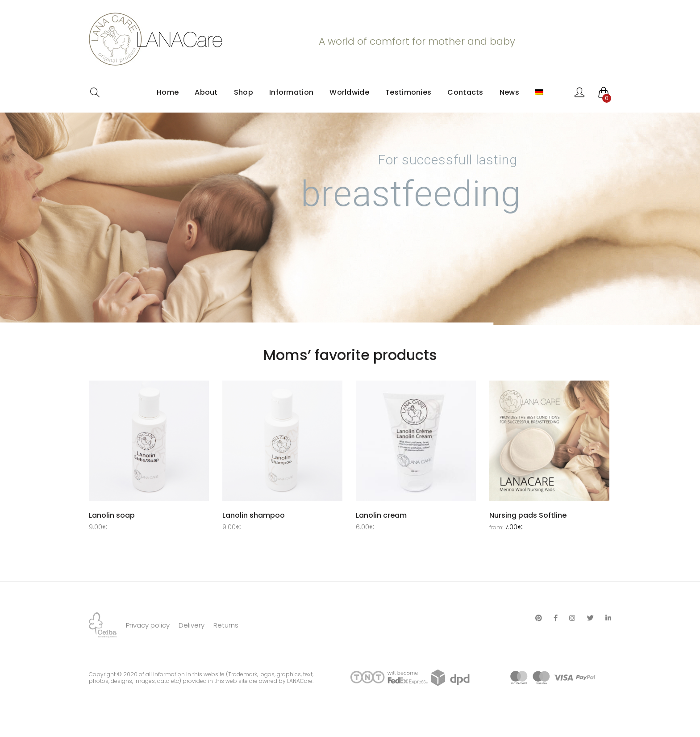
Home (168, 92)
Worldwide (349, 92)
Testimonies (408, 92)
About (206, 92)
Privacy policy (148, 647)
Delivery (192, 647)
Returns (226, 647)
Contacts (465, 92)
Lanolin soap (112, 515)
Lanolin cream (381, 515)
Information (291, 92)
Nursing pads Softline (528, 515)
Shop (244, 92)
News (509, 92)
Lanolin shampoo (254, 515)
